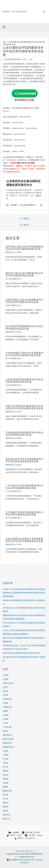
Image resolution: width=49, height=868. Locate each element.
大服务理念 (7, 699)
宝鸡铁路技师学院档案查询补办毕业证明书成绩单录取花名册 (24, 434)
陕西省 (19, 438)
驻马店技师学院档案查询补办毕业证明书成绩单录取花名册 (24, 327)
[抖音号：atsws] (14, 835)
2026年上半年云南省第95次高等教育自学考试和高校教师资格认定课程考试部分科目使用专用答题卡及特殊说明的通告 (24, 593)
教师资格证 (7, 735)
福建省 (5, 787)
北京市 (8, 518)
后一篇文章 (24, 225)
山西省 (8, 305)
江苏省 (19, 252)
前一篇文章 (24, 218)
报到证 (5, 731)
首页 (5, 42)
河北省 (19, 544)
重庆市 (5, 803)
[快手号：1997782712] (25, 838)
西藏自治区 (7, 791)
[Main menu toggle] (44, 12)
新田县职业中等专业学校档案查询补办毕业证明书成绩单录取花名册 (24, 460)
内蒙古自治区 (8, 683)
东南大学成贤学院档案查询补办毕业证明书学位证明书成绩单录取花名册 (24, 407)
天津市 (5, 703)
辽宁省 (5, 799)
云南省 (5, 679)
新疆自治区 (7, 743)
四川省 (8, 279)
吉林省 (5, 691)
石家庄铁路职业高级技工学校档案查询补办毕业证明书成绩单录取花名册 (24, 540)
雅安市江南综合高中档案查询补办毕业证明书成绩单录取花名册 (24, 274)
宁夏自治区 (7, 707)
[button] (4, 27)
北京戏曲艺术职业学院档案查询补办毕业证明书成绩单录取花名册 (24, 513)
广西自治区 (7, 727)
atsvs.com (29, 851)
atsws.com (20, 851)
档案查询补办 (16, 59)
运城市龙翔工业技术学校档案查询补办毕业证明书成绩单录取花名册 (24, 301)
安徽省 (5, 711)
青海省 (5, 811)
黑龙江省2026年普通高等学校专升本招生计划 (21, 653)
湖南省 (19, 465)
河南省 (19, 332)
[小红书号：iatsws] (34, 835)
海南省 (5, 771)
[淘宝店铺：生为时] (31, 833)
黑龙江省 (6, 819)
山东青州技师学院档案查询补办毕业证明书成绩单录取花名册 (24, 381)
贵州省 (5, 795)
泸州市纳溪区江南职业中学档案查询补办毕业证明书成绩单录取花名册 (24, 354)
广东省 (8, 491)
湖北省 (5, 775)
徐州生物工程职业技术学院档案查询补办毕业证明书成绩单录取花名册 (24, 248)
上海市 (5, 675)
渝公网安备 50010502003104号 (21, 860)
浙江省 (5, 767)
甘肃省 (5, 783)
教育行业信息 (8, 739)
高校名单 (6, 815)
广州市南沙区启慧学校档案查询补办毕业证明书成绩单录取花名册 (24, 487)
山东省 (7, 59)
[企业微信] (14, 833)
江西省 (5, 755)
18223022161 (8, 166)
